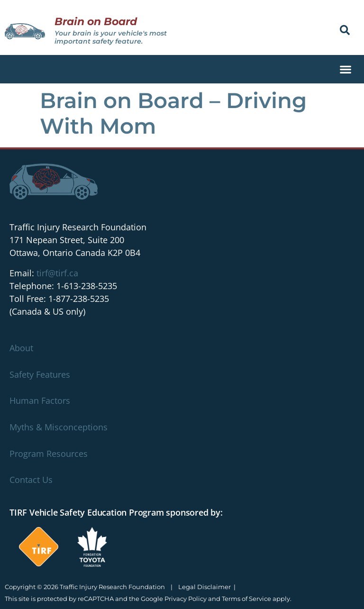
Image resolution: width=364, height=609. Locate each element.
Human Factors (40, 400)
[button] (345, 30)
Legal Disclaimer (205, 587)
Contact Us (31, 480)
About (21, 348)
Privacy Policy (186, 599)
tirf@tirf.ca (57, 273)
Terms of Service (246, 599)
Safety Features (40, 374)
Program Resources (49, 454)
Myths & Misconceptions (59, 427)
